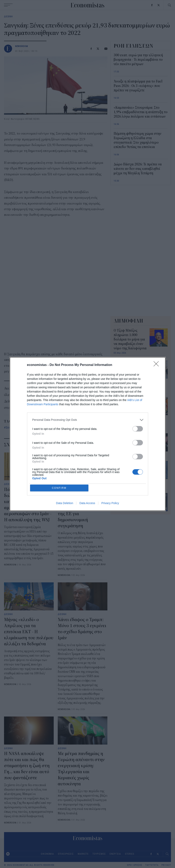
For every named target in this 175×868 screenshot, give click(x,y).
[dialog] (88, 434)
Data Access (87, 504)
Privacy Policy (110, 504)
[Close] (157, 365)
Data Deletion (65, 504)
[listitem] (88, 419)
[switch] (138, 428)
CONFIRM (60, 488)
